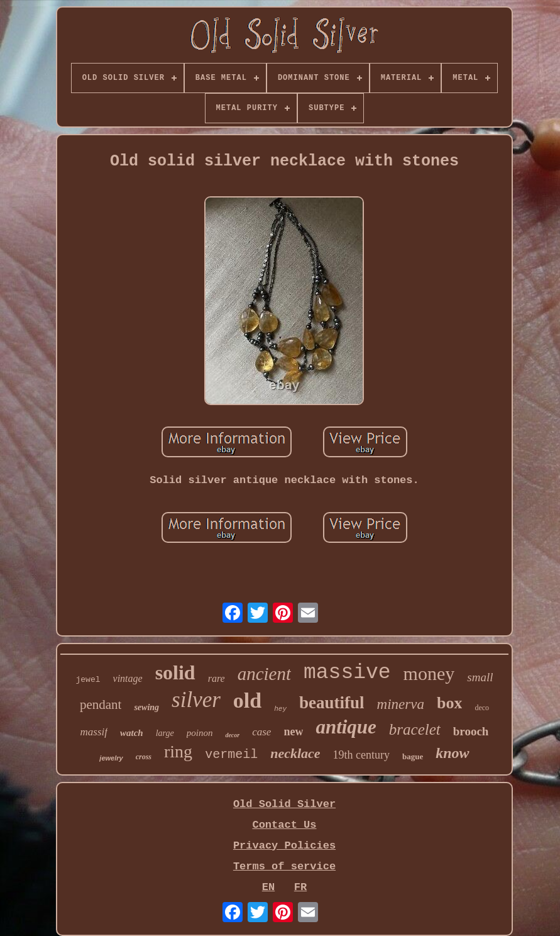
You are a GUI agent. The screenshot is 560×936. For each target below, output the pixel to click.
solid (175, 672)
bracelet (415, 729)
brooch (471, 731)
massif (94, 732)
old (247, 700)
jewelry (111, 758)
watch (132, 733)
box (449, 703)
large (165, 733)
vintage (128, 678)
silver (196, 700)
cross (144, 757)
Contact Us (284, 825)
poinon (200, 733)
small (480, 677)
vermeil (231, 755)
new (293, 732)
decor (232, 735)
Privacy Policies (284, 846)
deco (482, 708)
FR (300, 887)
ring (178, 751)
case (261, 732)
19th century (361, 755)
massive (347, 673)
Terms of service (284, 866)
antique (346, 727)
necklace (295, 753)
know (452, 753)
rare (217, 678)
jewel (88, 680)
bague (413, 756)
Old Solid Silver (284, 804)
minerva (401, 704)
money (429, 673)
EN (268, 887)
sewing (146, 707)
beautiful (332, 703)
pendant (101, 705)
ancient (264, 674)
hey (280, 709)
